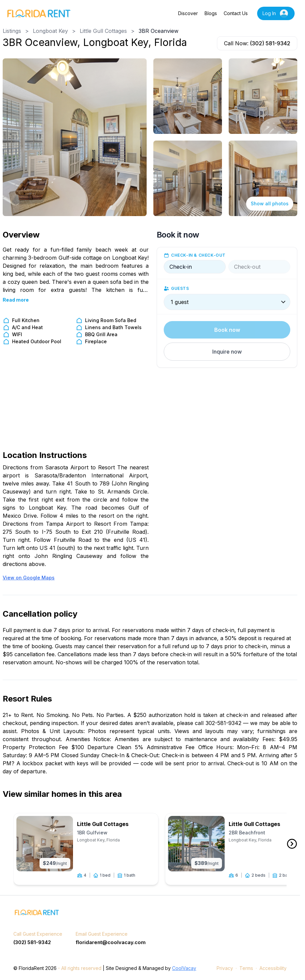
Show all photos (270, 203)
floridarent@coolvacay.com (111, 942)
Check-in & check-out (198, 255)
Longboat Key (50, 31)
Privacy (225, 968)
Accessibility (273, 968)
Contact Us (236, 13)
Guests (180, 288)
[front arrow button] (292, 844)
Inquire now (227, 352)
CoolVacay (184, 968)
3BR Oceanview (159, 31)
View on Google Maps (29, 578)
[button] (227, 352)
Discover (188, 13)
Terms (246, 968)
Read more (16, 300)
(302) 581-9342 (270, 43)
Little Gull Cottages (103, 31)
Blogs (211, 13)
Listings (12, 31)
